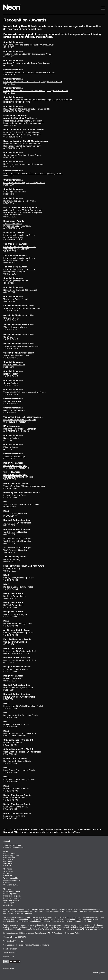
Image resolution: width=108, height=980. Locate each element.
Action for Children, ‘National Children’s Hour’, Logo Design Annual (33, 173)
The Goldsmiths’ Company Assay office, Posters (25, 392)
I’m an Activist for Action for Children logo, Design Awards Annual (33, 81)
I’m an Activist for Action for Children (20, 235)
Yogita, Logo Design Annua (15, 299)
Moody (22, 132)
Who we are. (8, 874)
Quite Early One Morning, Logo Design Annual (24, 182)
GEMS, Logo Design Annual (16, 281)
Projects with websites (12, 898)
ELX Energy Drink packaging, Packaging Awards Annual (28, 45)
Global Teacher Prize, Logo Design (22, 155)
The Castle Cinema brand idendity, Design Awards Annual (29, 72)
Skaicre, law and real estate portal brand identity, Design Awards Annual (36, 90)
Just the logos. (9, 903)
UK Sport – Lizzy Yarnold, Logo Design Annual (24, 164)
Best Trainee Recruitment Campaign (20, 420)
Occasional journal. (11, 885)
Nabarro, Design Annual (14, 365)
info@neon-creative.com (30, 830)
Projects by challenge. (12, 891)
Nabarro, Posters (11, 374)
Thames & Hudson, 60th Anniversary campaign (24, 486)
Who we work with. (11, 878)
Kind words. (8, 876)
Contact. (7, 883)
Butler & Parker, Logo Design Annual (20, 201)
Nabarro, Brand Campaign (15, 465)
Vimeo (77, 832)
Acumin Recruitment (13, 224)
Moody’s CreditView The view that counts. (22, 144)
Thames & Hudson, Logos (15, 456)
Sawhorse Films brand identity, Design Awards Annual (27, 63)
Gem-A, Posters (10, 383)
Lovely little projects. (11, 900)
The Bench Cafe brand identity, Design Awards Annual (28, 54)
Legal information (10, 949)
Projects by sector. (11, 894)
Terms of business (10, 953)
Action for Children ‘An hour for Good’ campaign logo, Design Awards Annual (38, 100)
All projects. (8, 905)
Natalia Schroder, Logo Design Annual (20, 290)
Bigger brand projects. (12, 896)
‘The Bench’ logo (11, 318)
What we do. (8, 871)
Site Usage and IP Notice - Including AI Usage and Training (26, 945)
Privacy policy (9, 957)
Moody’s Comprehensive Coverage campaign (24, 123)
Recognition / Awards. (12, 880)
